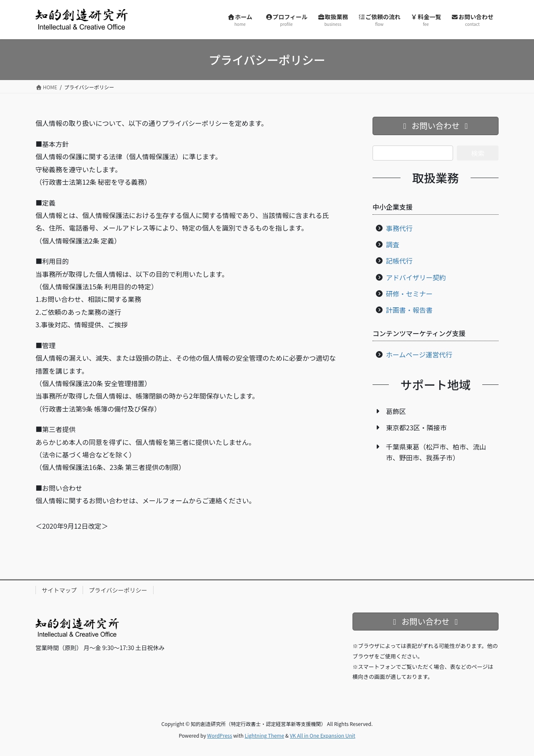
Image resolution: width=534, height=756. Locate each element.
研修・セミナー (409, 294)
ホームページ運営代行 (419, 354)
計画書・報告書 (409, 310)
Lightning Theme (264, 735)
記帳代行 (399, 261)
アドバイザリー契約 (416, 277)
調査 (393, 244)
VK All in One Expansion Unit (323, 735)
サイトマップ (59, 590)
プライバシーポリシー (118, 590)
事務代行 (399, 228)
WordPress (220, 735)
